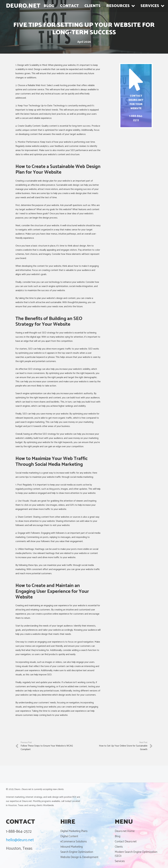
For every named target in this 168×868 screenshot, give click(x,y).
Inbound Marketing (72, 847)
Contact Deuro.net (126, 842)
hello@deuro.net (20, 840)
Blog (118, 836)
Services (120, 861)
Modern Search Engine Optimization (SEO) (136, 854)
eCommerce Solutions (74, 842)
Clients (119, 847)
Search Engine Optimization (77, 852)
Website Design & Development (79, 857)
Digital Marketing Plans (74, 831)
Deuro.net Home (125, 831)
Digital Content (69, 836)
